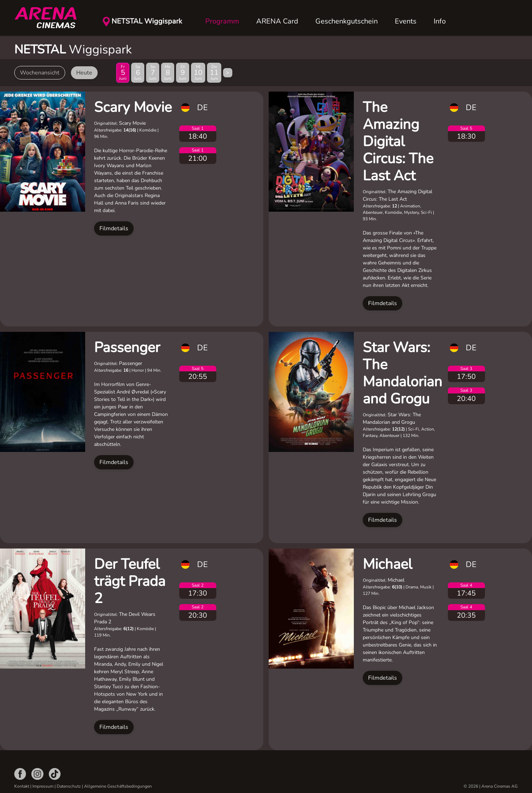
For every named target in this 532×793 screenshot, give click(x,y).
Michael (388, 564)
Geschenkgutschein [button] (347, 21)
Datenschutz (69, 786)
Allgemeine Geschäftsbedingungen (118, 786)
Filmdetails (114, 228)
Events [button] (406, 21)
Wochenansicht (40, 73)
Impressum (43, 786)
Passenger (127, 347)
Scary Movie (133, 107)
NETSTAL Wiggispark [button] (147, 21)
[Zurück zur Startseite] (50, 18)
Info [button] (440, 21)
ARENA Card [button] (277, 21)
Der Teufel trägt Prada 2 (130, 581)
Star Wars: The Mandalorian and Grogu (402, 373)
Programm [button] (222, 21)
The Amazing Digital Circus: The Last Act (398, 141)
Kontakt (22, 786)
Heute (84, 73)
